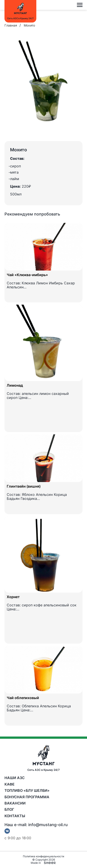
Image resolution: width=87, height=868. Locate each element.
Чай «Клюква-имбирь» (27, 275)
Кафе (10, 784)
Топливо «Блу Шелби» (27, 790)
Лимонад (15, 385)
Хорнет (13, 597)
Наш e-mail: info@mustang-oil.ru (36, 825)
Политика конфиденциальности (43, 856)
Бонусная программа (27, 797)
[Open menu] (80, 5)
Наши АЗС (15, 778)
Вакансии (15, 803)
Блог (9, 809)
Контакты (15, 816)
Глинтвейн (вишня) (24, 486)
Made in (44, 863)
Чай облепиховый (23, 698)
